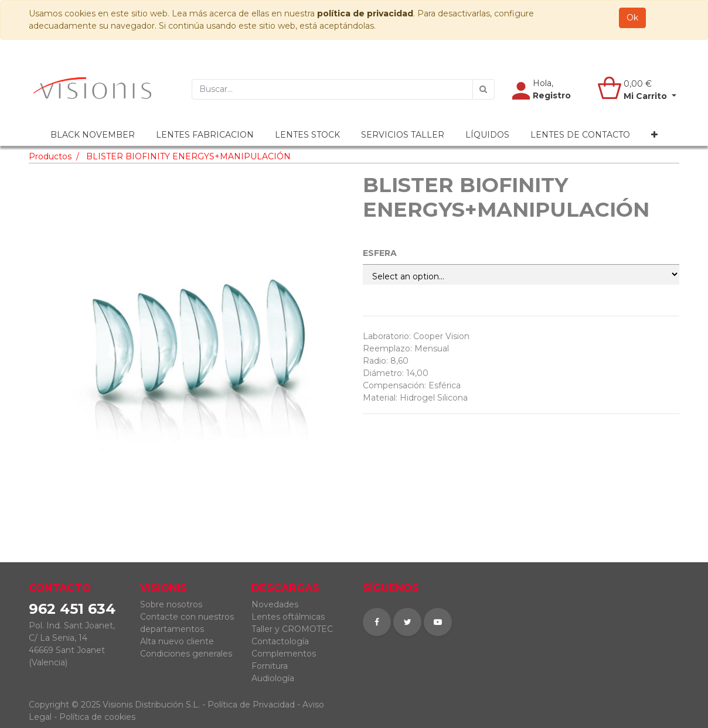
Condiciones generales (186, 654)
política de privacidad (365, 13)
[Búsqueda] (484, 89)
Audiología (273, 678)
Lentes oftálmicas (288, 617)
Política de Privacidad (251, 705)
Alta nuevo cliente (177, 641)
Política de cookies (97, 717)
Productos (50, 156)
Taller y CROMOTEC (292, 629)
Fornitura (270, 666)
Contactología (280, 641)
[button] (654, 135)
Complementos (284, 654)
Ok (632, 18)
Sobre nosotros (171, 604)
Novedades (275, 604)
